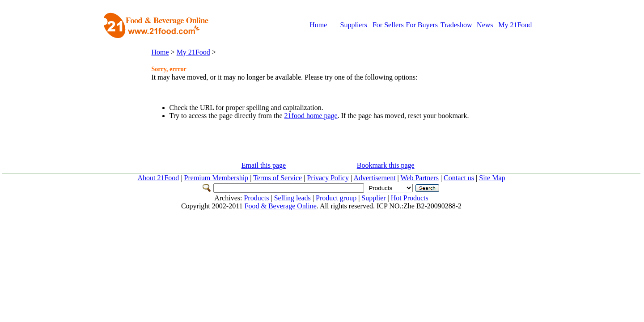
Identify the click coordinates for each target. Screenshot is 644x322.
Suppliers (354, 25)
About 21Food (158, 178)
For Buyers (422, 25)
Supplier (373, 198)
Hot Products (410, 198)
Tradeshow (456, 25)
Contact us (459, 178)
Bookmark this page (386, 165)
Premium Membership (216, 178)
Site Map (492, 178)
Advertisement (374, 178)
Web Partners (420, 178)
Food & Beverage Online (281, 206)
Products (256, 198)
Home (318, 25)
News (485, 25)
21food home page (311, 116)
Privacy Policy (328, 178)
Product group (336, 198)
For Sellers (388, 25)
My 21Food (515, 25)
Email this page (264, 165)
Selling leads (292, 198)
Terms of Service (278, 178)
